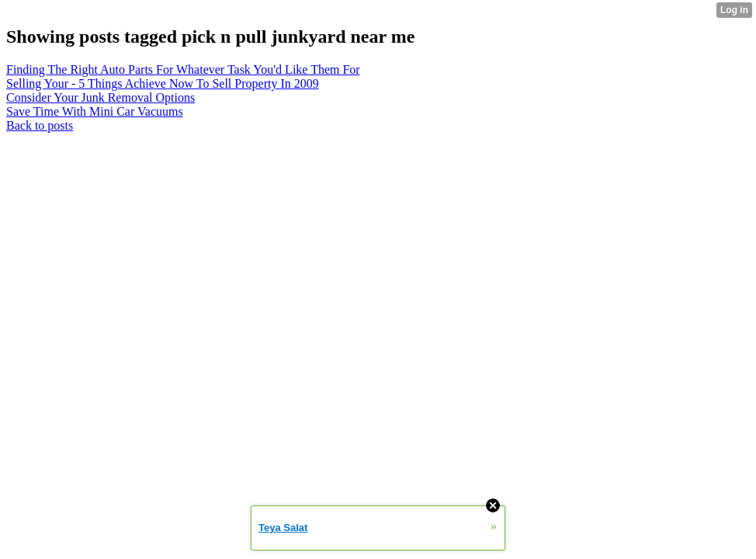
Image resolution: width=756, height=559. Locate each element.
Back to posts (40, 125)
